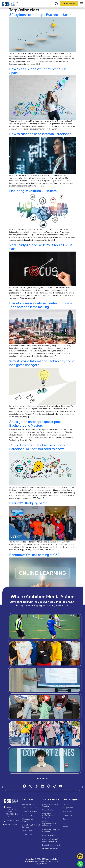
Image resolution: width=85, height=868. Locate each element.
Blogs (65, 823)
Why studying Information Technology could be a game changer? (42, 363)
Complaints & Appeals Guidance (51, 830)
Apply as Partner (28, 804)
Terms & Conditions (29, 831)
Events (66, 826)
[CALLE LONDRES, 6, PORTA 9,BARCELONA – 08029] (4, 807)
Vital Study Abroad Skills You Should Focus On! (41, 247)
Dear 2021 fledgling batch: (29, 503)
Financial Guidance (49, 835)
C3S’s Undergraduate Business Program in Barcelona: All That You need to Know (40, 447)
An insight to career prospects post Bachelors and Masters (35, 424)
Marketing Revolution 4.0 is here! (34, 191)
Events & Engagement (51, 845)
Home (65, 804)
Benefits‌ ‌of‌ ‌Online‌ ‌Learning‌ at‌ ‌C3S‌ (34, 555)
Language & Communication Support (48, 816)
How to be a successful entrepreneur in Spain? (38, 71)
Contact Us (67, 815)
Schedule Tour (27, 815)
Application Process (29, 808)
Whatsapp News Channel (28, 820)
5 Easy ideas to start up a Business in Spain (40, 15)
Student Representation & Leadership (49, 824)
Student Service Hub (50, 849)
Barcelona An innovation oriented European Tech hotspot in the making (41, 305)
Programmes (68, 808)
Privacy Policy (27, 834)
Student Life (68, 811)
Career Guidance (49, 810)
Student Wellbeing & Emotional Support (50, 840)
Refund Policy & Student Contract (31, 826)
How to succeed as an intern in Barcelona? (40, 134)
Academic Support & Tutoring (50, 805)
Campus (66, 819)
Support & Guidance (29, 811)
